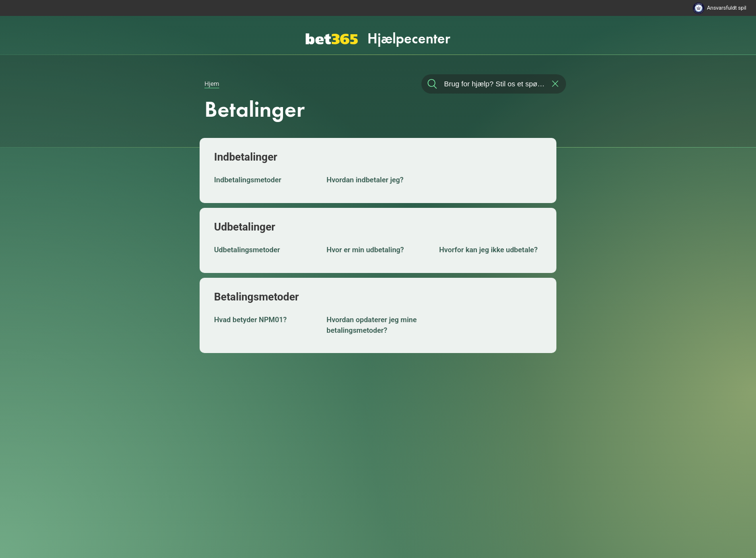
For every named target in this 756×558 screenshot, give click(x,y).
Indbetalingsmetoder (248, 180)
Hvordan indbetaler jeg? (365, 180)
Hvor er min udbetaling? (365, 250)
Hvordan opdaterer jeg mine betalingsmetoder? (371, 325)
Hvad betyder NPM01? (250, 320)
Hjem (212, 84)
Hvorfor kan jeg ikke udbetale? (488, 250)
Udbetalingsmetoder (247, 250)
